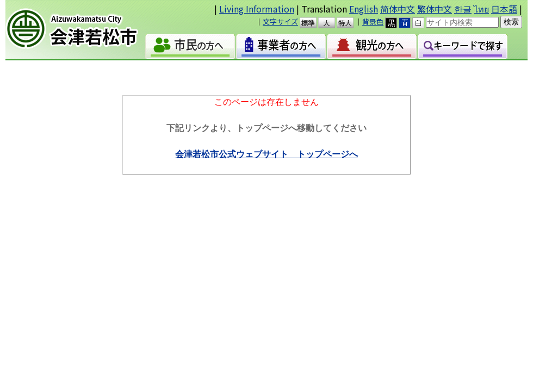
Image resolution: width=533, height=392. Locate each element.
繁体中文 (435, 9)
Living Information (257, 9)
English (364, 9)
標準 (313, 23)
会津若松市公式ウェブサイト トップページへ (266, 154)
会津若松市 (81, 30)
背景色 (373, 21)
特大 (350, 23)
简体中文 (398, 9)
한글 (463, 9)
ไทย (481, 9)
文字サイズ (280, 21)
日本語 (504, 9)
